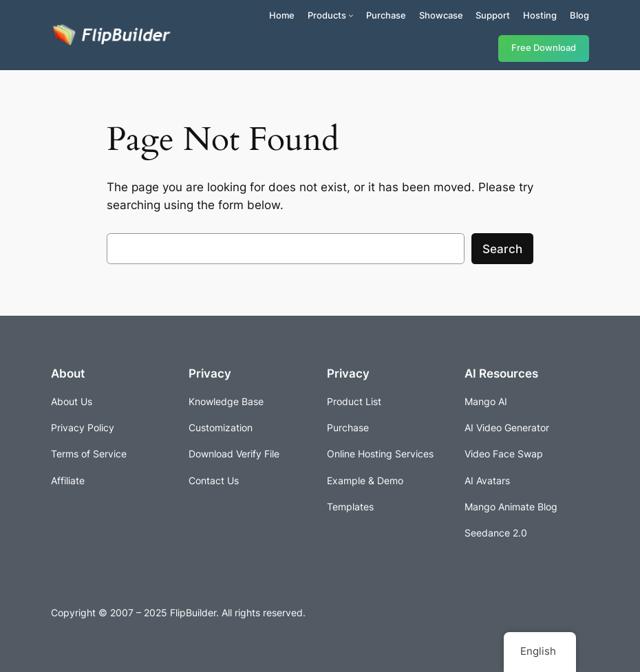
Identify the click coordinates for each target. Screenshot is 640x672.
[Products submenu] (351, 15)
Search (502, 249)
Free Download (544, 48)
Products (327, 15)
